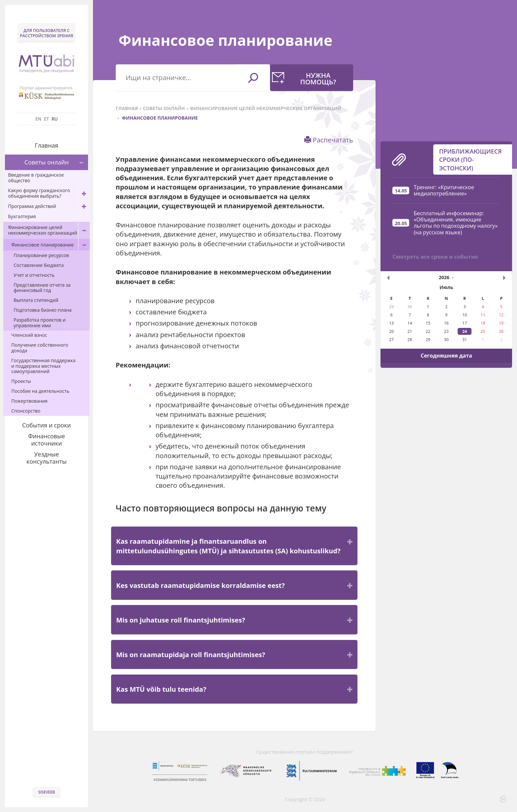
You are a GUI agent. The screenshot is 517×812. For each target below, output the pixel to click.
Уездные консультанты (46, 458)
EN (38, 119)
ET (46, 119)
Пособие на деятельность (40, 391)
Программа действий (49, 206)
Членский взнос (29, 335)
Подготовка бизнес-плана (43, 310)
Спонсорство (26, 411)
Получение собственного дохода (40, 348)
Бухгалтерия (22, 216)
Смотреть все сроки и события (435, 120)
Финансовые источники (46, 440)
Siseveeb (47, 792)
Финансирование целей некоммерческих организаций (49, 231)
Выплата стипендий (36, 300)
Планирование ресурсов (41, 255)
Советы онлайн (56, 162)
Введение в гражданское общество (36, 178)
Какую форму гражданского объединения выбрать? (49, 193)
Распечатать (329, 140)
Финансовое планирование (50, 245)
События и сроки (46, 425)
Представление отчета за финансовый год (42, 288)
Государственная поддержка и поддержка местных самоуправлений (43, 366)
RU (55, 119)
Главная (47, 145)
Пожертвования (29, 401)
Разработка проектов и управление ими (40, 323)
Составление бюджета (39, 265)
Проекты (21, 381)
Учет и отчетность (34, 275)
